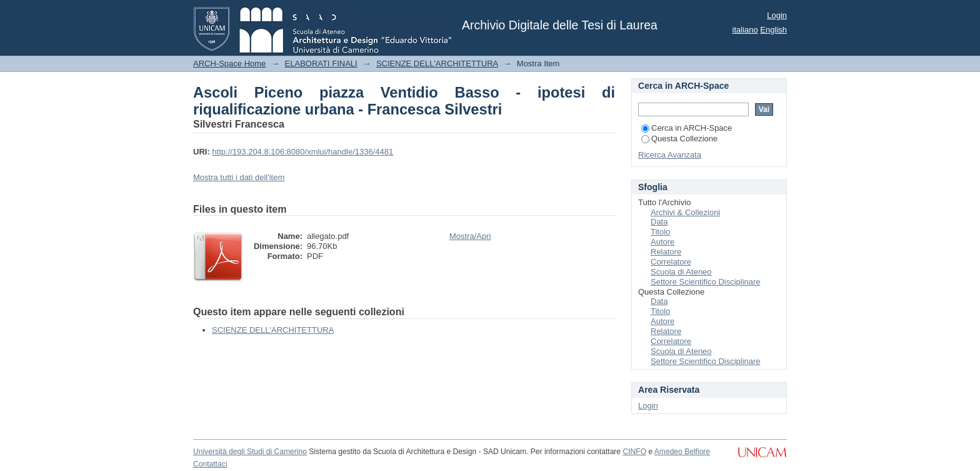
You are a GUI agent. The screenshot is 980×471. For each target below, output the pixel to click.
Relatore (666, 252)
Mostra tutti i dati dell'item (239, 177)
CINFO (634, 452)
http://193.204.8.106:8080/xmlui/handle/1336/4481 (302, 152)
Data (659, 222)
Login (777, 15)
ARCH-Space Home (229, 63)
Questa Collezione (679, 139)
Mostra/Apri (470, 236)
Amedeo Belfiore (682, 452)
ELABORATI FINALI (321, 63)
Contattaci (210, 464)
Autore (662, 242)
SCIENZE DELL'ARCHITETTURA (437, 63)
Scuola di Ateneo (681, 272)
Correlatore (671, 262)
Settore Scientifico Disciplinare (706, 282)
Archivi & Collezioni (685, 212)
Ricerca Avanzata (670, 155)
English (773, 30)
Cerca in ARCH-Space (687, 128)
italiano (745, 30)
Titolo (660, 232)
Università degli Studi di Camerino (250, 452)
